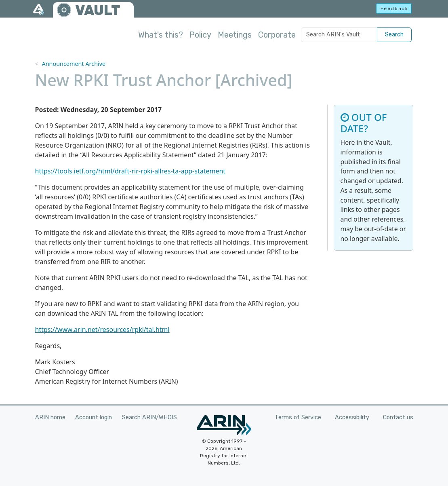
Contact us (398, 417)
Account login (94, 417)
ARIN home (50, 417)
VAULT (98, 10)
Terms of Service (298, 417)
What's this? (161, 35)
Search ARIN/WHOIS (149, 417)
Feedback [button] (394, 8)
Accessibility (352, 417)
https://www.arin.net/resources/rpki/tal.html (102, 330)
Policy (200, 35)
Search (394, 35)
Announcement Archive (74, 64)
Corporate (277, 35)
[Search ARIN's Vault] (339, 35)
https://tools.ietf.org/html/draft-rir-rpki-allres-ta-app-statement (130, 171)
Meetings (235, 35)
